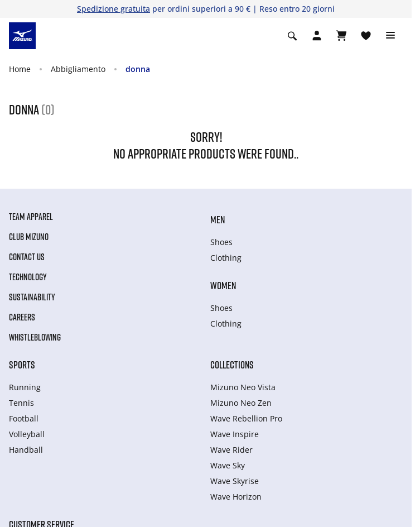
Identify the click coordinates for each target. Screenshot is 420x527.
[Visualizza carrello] (341, 36)
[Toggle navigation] (390, 36)
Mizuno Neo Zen (241, 403)
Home (20, 69)
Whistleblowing (35, 337)
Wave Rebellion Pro (246, 418)
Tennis (21, 403)
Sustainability (32, 297)
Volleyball (27, 434)
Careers (22, 317)
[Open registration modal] (317, 36)
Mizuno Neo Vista (243, 387)
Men (218, 219)
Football (24, 418)
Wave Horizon (236, 497)
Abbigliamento (78, 69)
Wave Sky (228, 465)
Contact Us (27, 257)
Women (223, 285)
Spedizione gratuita (114, 9)
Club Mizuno (29, 237)
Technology (28, 277)
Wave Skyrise (235, 481)
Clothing (226, 258)
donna (138, 69)
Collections (232, 365)
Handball (26, 450)
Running (25, 387)
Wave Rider (231, 450)
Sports (22, 365)
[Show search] (292, 36)
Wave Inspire (235, 434)
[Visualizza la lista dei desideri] (366, 36)
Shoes (221, 242)
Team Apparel (31, 217)
